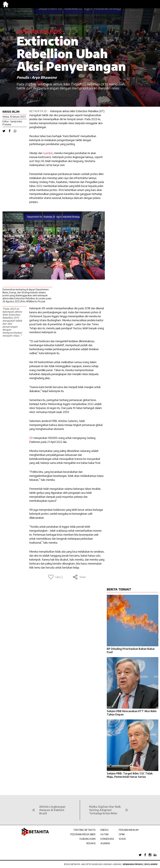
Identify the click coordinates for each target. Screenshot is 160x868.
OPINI (122, 834)
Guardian (48, 153)
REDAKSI (91, 843)
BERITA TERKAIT (119, 589)
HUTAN (104, 834)
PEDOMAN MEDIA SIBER (83, 834)
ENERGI (104, 830)
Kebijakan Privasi (133, 864)
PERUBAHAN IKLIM (129, 830)
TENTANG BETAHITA (84, 830)
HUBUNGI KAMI (87, 839)
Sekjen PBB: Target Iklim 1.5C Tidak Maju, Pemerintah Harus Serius (130, 775)
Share (79, 577)
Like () (55, 577)
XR (31, 438)
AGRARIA (105, 843)
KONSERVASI (107, 839)
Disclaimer (151, 864)
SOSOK (122, 839)
